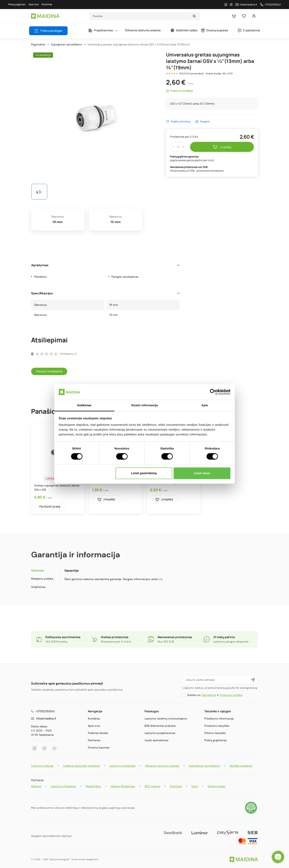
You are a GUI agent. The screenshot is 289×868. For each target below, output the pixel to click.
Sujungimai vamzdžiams (204, 766)
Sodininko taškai (184, 30)
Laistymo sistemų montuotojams (166, 719)
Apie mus (94, 726)
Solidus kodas (217, 786)
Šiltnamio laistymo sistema (143, 30)
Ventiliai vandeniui (241, 766)
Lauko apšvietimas (156, 740)
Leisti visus (202, 473)
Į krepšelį (222, 147)
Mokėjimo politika (42, 579)
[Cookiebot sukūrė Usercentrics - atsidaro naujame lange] (213, 392)
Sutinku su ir (215, 695)
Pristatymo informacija (219, 719)
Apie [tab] (205, 405)
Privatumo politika (231, 695)
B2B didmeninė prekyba (160, 726)
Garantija (38, 570)
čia (161, 579)
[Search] (141, 16)
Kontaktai (94, 719)
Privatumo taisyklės (217, 726)
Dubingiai (176, 786)
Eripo (195, 786)
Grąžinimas (38, 587)
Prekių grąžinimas (216, 740)
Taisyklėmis (209, 695)
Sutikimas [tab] (84, 405)
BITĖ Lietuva (152, 786)
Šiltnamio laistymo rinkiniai (162, 766)
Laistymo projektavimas (160, 733)
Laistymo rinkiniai (42, 766)
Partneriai (94, 740)
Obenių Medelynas (123, 786)
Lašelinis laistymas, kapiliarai (81, 766)
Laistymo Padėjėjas (64, 786)
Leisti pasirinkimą (144, 473)
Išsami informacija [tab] (145, 405)
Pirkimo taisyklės (215, 733)
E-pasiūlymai (249, 30)
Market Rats (93, 786)
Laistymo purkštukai (122, 766)
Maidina (36, 786)
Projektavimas (102, 30)
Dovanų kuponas (215, 30)
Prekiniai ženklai (98, 733)
